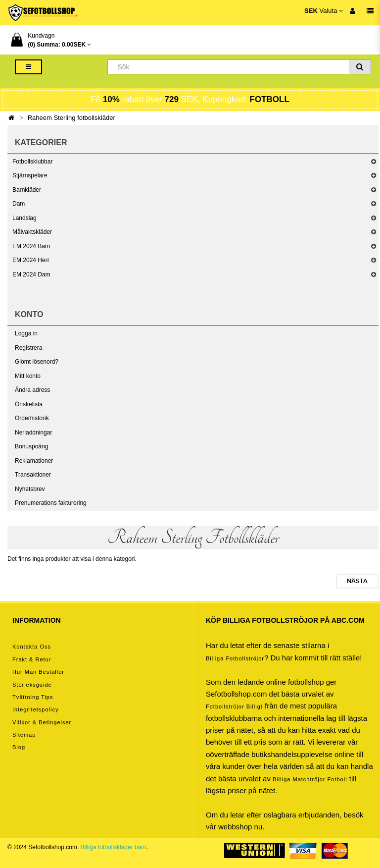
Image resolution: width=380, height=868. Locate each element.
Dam (19, 204)
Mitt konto (28, 376)
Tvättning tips (33, 697)
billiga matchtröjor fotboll (310, 779)
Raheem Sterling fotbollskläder (71, 118)
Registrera (28, 348)
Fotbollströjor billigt (234, 706)
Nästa (357, 581)
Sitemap (24, 735)
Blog (19, 747)
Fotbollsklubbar (32, 162)
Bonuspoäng (31, 446)
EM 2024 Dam (31, 274)
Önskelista (29, 404)
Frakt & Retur (32, 659)
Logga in (26, 333)
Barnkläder (27, 190)
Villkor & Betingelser (42, 722)
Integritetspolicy (35, 709)
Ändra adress (32, 390)
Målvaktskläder (32, 232)
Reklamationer (34, 461)
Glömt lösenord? (37, 362)
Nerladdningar (33, 433)
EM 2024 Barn (31, 246)
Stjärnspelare (30, 175)
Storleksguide (32, 685)
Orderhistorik (32, 418)
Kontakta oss (32, 647)
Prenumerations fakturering (51, 503)
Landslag (24, 218)
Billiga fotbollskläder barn (114, 847)
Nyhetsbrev (30, 489)
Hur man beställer (38, 672)
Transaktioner (33, 475)
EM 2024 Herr (31, 260)
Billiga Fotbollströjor (235, 658)
